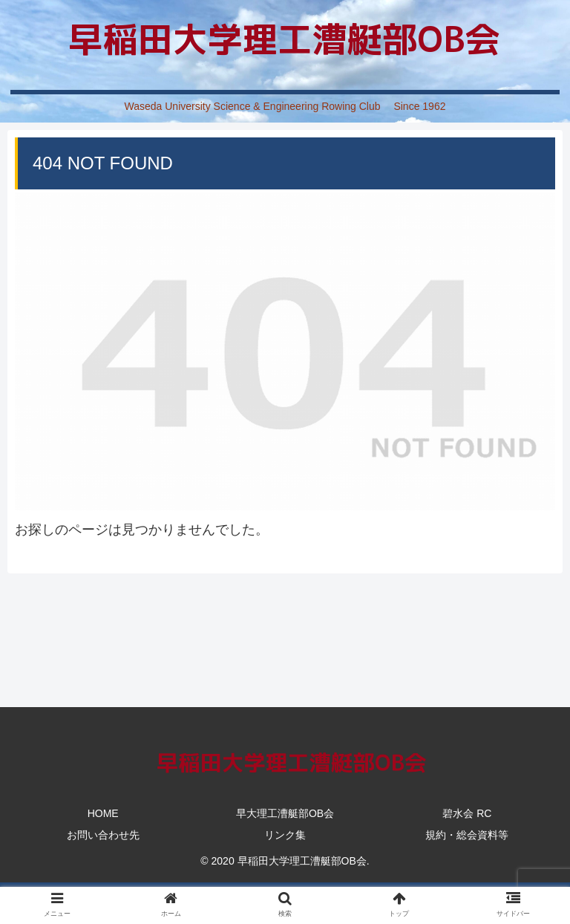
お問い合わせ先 (103, 835)
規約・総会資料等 (467, 835)
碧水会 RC (467, 813)
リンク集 (285, 835)
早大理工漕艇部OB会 (285, 813)
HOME (103, 813)
